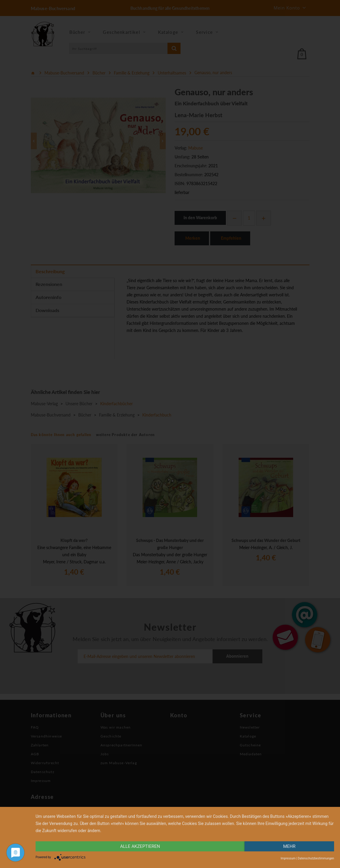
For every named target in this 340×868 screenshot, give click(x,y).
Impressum (288, 858)
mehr (289, 846)
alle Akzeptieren (140, 846)
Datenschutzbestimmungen (316, 858)
